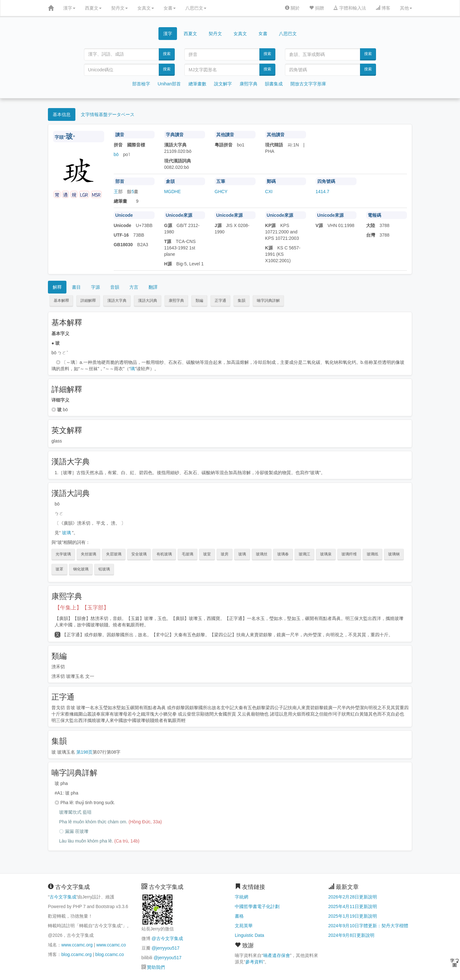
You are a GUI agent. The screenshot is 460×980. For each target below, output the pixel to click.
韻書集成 (274, 84)
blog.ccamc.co (109, 954)
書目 (76, 287)
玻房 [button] (225, 554)
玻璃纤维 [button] (349, 554)
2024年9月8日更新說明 (352, 935)
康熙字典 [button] (176, 301)
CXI (269, 192)
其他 (406, 8)
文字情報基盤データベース (108, 114)
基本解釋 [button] (61, 301)
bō (116, 154)
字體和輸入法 (350, 8)
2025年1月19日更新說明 (353, 916)
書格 (239, 916)
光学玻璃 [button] (63, 554)
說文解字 (223, 84)
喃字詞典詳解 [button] (268, 301)
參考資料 (254, 962)
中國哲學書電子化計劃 (257, 906)
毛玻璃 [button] (188, 554)
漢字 (69, 8)
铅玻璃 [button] (104, 569)
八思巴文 (196, 8)
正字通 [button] (220, 301)
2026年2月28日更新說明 (353, 897)
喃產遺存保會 (277, 955)
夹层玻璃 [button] (114, 554)
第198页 (84, 752)
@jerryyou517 (165, 948)
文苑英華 (244, 926)
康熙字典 (249, 84)
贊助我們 (156, 967)
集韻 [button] (241, 301)
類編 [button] (199, 301)
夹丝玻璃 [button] (88, 554)
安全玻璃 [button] (139, 554)
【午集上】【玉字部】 (82, 608)
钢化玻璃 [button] (81, 569)
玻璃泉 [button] (326, 554)
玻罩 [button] (59, 569)
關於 (292, 8)
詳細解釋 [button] (88, 301)
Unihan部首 (169, 84)
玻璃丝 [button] (262, 554)
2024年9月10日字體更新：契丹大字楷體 (368, 926)
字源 (96, 287)
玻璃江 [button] (304, 554)
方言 (134, 287)
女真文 (146, 8)
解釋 (57, 287)
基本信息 (62, 114)
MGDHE (172, 192)
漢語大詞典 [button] (148, 301)
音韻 (115, 287)
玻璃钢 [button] (394, 554)
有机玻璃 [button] (164, 554)
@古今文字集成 (167, 938)
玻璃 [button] (242, 554)
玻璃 (66, 533)
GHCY (221, 192)
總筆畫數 (197, 84)
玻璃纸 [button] (372, 554)
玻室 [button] (207, 554)
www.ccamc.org (77, 945)
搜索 (167, 54)
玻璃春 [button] (283, 554)
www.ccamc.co (111, 945)
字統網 (241, 897)
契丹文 (119, 8)
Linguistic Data (249, 935)
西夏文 (93, 8)
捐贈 (317, 8)
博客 (383, 8)
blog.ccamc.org (77, 954)
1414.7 (322, 192)
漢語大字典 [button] (117, 301)
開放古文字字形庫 (308, 84)
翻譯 (153, 287)
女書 (170, 8)
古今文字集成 (63, 897)
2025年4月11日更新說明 (353, 906)
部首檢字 (141, 84)
